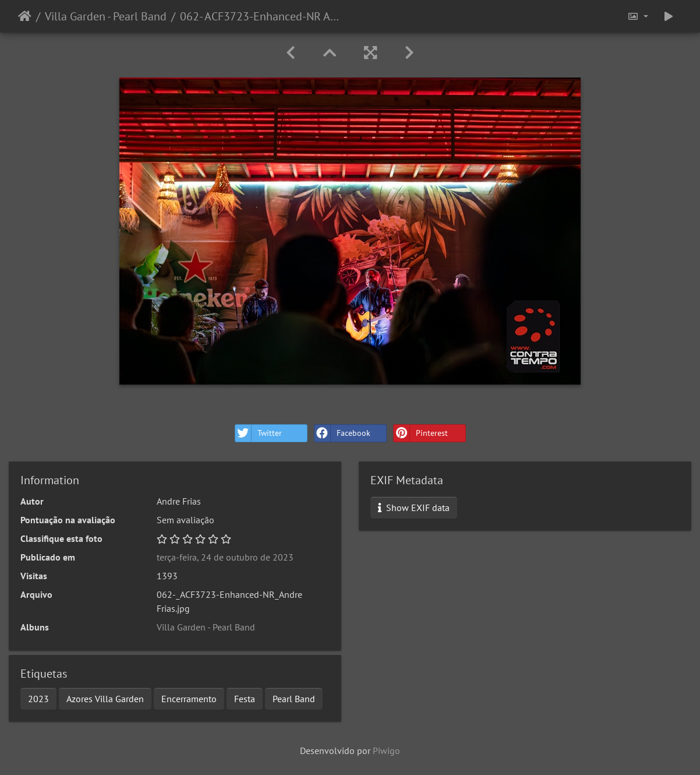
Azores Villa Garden (105, 699)
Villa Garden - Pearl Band (106, 16)
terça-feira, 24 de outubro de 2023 (225, 557)
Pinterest (421, 433)
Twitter (259, 433)
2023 (38, 699)
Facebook (342, 433)
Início (25, 16)
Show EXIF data (414, 508)
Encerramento (189, 699)
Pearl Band (294, 699)
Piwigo (386, 751)
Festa (245, 699)
